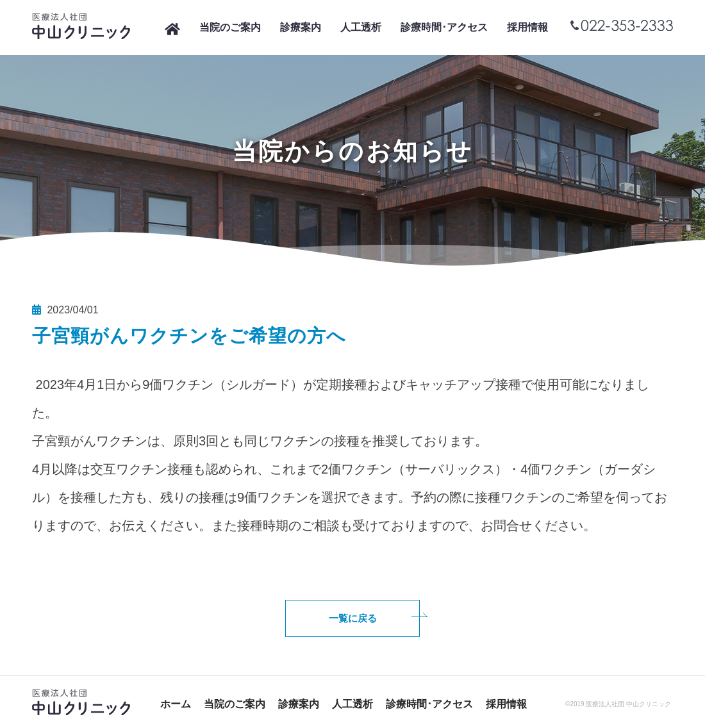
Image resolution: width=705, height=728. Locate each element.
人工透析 (361, 27)
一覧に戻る (353, 618)
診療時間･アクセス (444, 27)
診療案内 (301, 27)
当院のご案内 (230, 27)
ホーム (176, 704)
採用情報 (527, 27)
